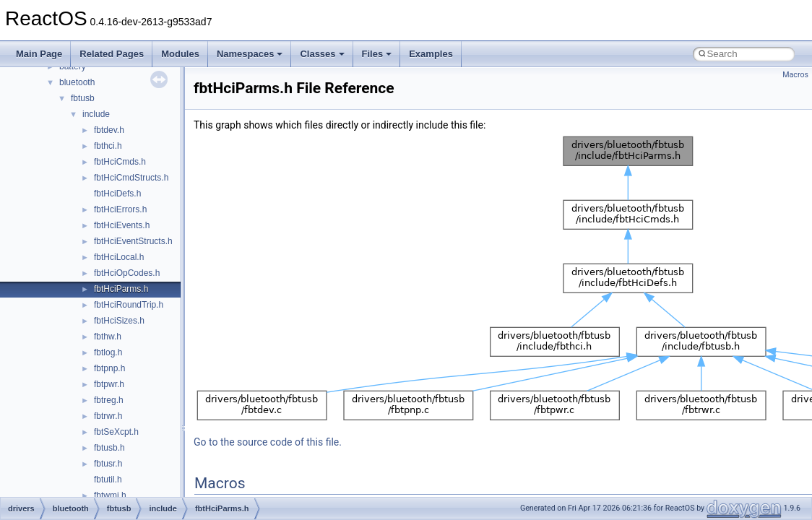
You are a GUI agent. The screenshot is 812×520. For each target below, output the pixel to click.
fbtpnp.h (109, 368)
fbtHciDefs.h (117, 194)
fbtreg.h (109, 400)
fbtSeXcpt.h (116, 432)
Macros (795, 75)
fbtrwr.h (108, 416)
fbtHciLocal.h (119, 257)
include (96, 114)
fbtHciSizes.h (119, 321)
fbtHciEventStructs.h (133, 241)
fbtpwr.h (109, 384)
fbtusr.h (108, 464)
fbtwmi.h (110, 495)
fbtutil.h (108, 480)
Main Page (39, 54)
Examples (431, 54)
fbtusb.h (109, 448)
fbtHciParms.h (121, 289)
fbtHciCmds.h (120, 162)
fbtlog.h (108, 352)
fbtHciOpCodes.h (127, 273)
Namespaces (250, 54)
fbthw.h (108, 337)
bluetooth (77, 82)
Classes (322, 54)
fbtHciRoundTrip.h (129, 305)
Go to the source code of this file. (268, 442)
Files (377, 54)
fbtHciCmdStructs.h (131, 178)
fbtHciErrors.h (120, 209)
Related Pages (112, 54)
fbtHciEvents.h (122, 225)
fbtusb (83, 98)
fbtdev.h (109, 130)
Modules (180, 54)
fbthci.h (108, 146)
